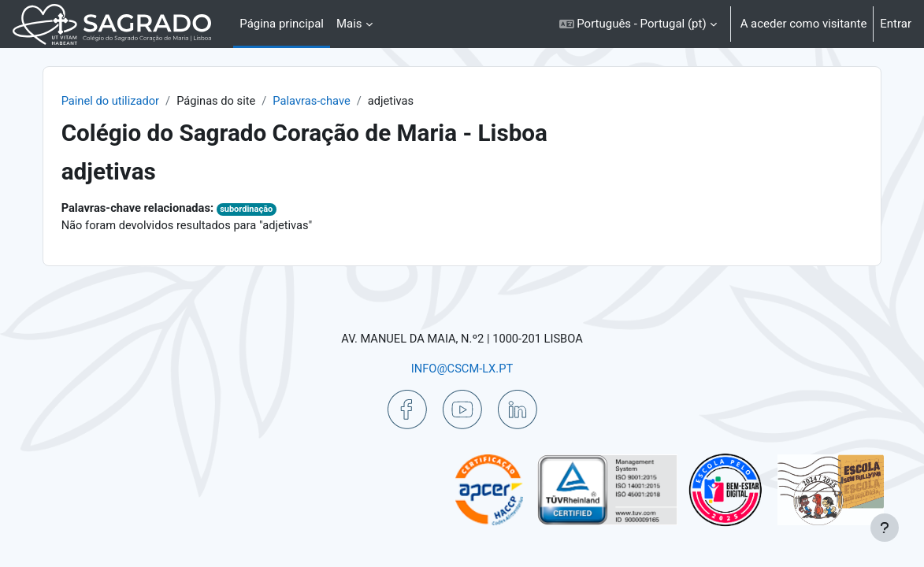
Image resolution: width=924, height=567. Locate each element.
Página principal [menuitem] (282, 24)
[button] (638, 24)
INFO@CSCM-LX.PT (462, 368)
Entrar (896, 24)
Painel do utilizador (132, 101)
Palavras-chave (337, 101)
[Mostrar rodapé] (885, 528)
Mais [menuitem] (349, 24)
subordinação (271, 210)
